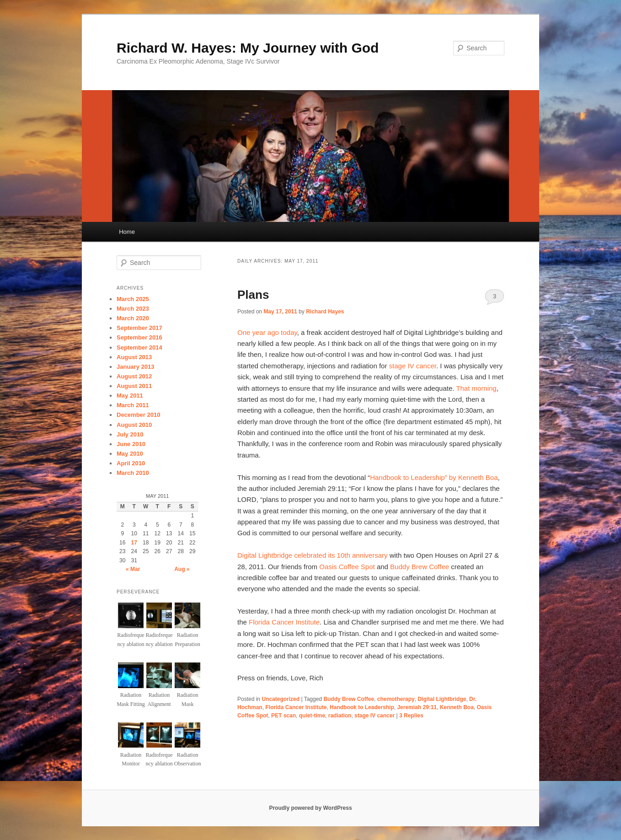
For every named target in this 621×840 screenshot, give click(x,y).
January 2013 (135, 367)
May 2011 (130, 396)
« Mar (133, 569)
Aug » (182, 569)
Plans (253, 295)
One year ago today (267, 332)
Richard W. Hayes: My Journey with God (248, 48)
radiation (340, 716)
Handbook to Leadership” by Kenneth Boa (434, 477)
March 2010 (133, 473)
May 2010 (130, 454)
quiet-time (312, 716)
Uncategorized (281, 699)
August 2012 (134, 376)
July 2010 (130, 434)
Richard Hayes (325, 312)
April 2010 (131, 463)
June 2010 (131, 444)
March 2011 (133, 405)
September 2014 (139, 347)
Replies (411, 716)
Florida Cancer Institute (284, 622)
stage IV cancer (413, 366)
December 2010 (138, 415)
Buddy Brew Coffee (420, 567)
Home (127, 232)
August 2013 (134, 357)
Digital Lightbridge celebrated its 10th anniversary (313, 555)
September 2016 (139, 337)
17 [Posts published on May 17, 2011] (134, 543)
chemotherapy (396, 699)
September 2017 (139, 328)
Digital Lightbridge (442, 699)
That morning (476, 388)
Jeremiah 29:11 (417, 707)
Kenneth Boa (457, 707)
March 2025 (133, 299)
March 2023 (133, 309)
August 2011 (134, 386)
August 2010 (134, 425)
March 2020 (133, 318)
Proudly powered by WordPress (310, 808)
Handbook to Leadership (362, 707)
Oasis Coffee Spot (347, 567)
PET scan (284, 716)
